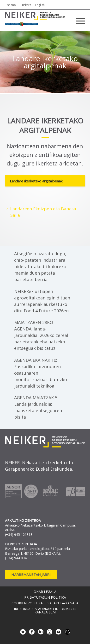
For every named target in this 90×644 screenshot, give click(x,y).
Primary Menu (81, 21)
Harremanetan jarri (31, 575)
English (40, 5)
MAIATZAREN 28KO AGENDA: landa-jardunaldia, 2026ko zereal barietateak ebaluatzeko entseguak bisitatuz (41, 335)
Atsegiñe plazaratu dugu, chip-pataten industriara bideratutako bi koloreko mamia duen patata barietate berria (40, 266)
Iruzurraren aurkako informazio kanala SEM (45, 611)
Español (11, 5)
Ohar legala (45, 592)
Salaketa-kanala (63, 603)
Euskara (26, 5)
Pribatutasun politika (45, 597)
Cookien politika (27, 603)
